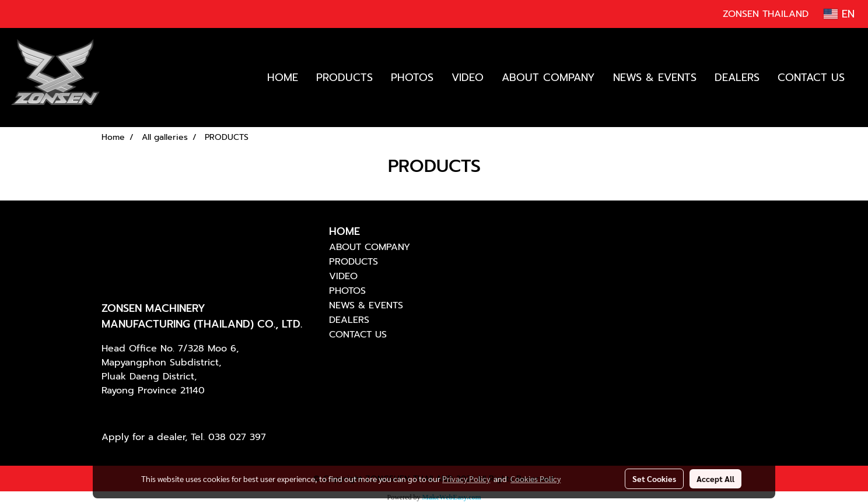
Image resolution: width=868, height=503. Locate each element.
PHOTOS (412, 78)
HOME (283, 78)
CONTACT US (811, 78)
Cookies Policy (535, 479)
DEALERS (737, 78)
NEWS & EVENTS (655, 78)
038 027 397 (237, 437)
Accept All (715, 479)
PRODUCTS (344, 78)
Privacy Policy (466, 479)
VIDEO (468, 78)
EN (839, 14)
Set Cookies (654, 479)
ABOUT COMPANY (548, 78)
